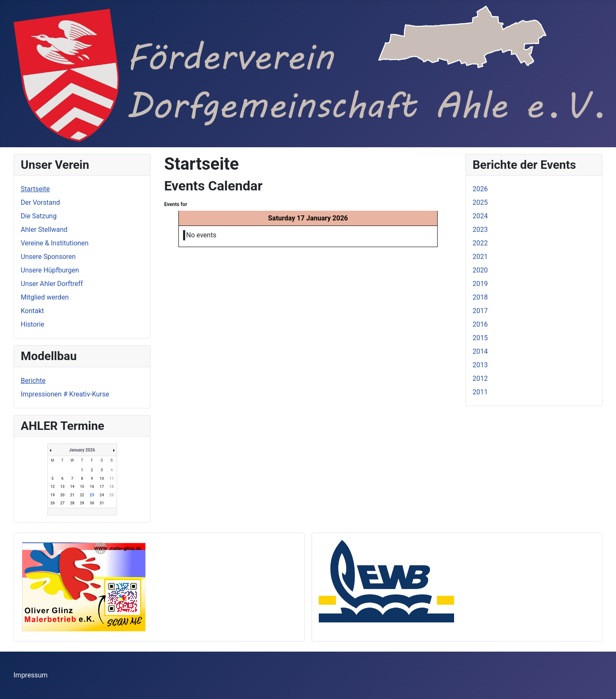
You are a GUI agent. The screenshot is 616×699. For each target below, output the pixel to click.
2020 (480, 270)
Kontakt (32, 311)
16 (92, 487)
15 (82, 487)
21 (72, 495)
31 (102, 503)
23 (92, 495)
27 (62, 503)
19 (52, 495)
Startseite (35, 189)
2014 (480, 351)
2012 (480, 378)
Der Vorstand (40, 202)
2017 (480, 311)
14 (72, 487)
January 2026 (82, 450)
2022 (480, 243)
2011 (480, 392)
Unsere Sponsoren (48, 257)
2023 (480, 230)
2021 (480, 257)
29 (82, 503)
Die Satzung (39, 216)
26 (52, 503)
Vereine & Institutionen (55, 243)
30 (92, 503)
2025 (480, 202)
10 (102, 479)
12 (52, 487)
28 (72, 503)
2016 (480, 324)
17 (102, 487)
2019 (480, 284)
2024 (480, 216)
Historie (33, 324)
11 (112, 479)
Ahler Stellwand (44, 230)
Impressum (31, 675)
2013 (480, 365)
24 (102, 495)
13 (62, 487)
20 (62, 495)
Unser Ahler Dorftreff (52, 284)
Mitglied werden (45, 297)
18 (112, 487)
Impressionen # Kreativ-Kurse (65, 394)
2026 (480, 189)
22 (82, 495)
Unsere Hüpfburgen (50, 270)
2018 (480, 297)
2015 (480, 338)
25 (112, 495)
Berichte (33, 381)
